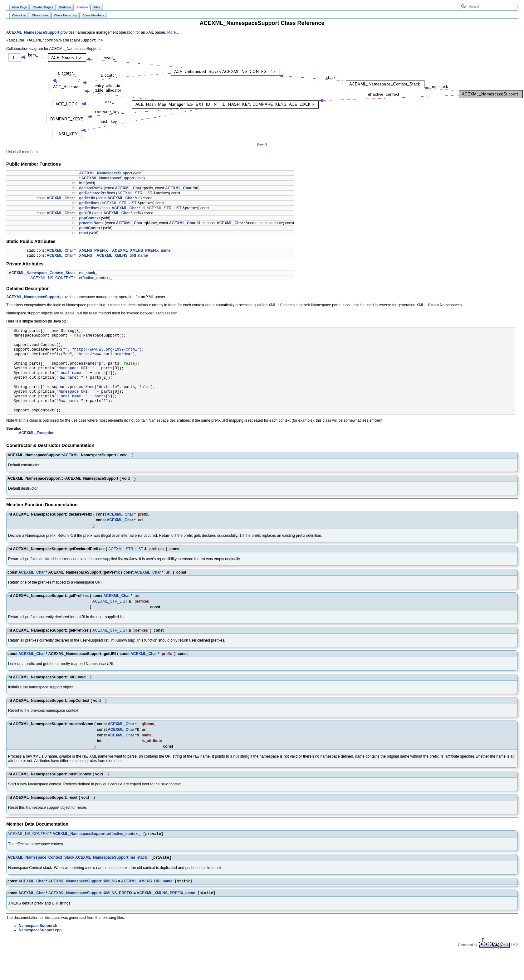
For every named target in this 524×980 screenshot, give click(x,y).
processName (91, 224)
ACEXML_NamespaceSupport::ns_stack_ (112, 860)
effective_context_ (95, 279)
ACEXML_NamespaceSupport (33, 32)
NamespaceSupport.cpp (40, 934)
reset (83, 234)
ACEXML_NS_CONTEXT (52, 279)
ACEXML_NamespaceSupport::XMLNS (83, 884)
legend (262, 145)
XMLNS (86, 256)
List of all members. (22, 153)
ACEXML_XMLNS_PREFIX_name (141, 251)
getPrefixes (89, 204)
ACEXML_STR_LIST (135, 194)
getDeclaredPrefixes (97, 194)
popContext (89, 219)
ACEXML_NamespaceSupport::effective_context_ (97, 835)
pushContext (90, 229)
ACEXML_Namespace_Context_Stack (42, 274)
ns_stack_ (88, 274)
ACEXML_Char (128, 189)
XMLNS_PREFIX (93, 251)
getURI (85, 214)
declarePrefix (91, 189)
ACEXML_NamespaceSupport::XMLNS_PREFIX (91, 896)
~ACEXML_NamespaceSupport (107, 179)
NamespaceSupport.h (38, 929)
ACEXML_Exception (37, 434)
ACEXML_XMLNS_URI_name (122, 256)
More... (173, 32)
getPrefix (87, 199)
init (82, 184)
